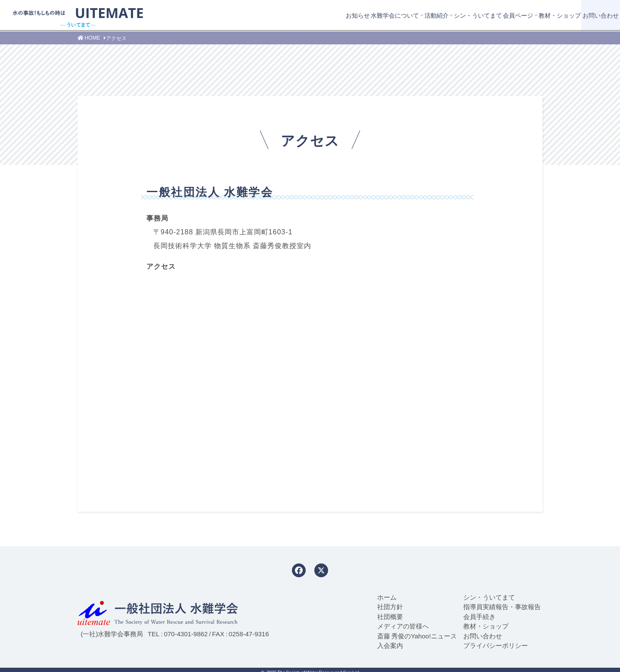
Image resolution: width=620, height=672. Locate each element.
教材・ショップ (521, 15)
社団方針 (390, 607)
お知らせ (263, 15)
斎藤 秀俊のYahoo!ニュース (417, 636)
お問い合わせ (584, 15)
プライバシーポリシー (496, 645)
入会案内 (390, 645)
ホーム (387, 597)
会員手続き (479, 616)
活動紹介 (363, 15)
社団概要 (390, 616)
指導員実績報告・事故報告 (502, 607)
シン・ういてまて (416, 15)
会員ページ (468, 15)
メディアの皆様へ (403, 626)
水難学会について (311, 15)
